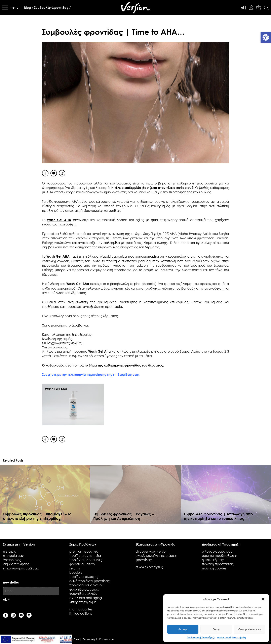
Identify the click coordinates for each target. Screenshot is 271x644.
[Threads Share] (62, 173)
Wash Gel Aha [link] (78, 284)
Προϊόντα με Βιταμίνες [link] (86, 560)
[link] (266, 37)
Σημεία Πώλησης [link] (16, 564)
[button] (263, 599)
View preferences (249, 629)
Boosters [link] (76, 572)
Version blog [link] (12, 560)
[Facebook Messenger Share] (54, 173)
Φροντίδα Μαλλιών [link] (83, 593)
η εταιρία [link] (10, 551)
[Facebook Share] (45, 173)
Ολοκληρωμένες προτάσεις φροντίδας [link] (156, 558)
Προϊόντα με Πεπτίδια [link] (85, 555)
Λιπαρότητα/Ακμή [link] (83, 602)
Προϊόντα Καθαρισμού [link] (86, 585)
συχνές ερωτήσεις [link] (149, 567)
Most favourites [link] (81, 609)
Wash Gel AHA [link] (59, 220)
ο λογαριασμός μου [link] (217, 551)
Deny (216, 629)
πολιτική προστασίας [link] (218, 564)
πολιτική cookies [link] (214, 568)
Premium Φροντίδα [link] (84, 551)
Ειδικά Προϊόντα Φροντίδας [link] (89, 581)
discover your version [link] (151, 551)
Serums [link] (75, 568)
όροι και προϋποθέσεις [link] (219, 555)
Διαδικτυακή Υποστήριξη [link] (201, 637)
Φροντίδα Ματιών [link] (82, 564)
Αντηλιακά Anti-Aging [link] (86, 598)
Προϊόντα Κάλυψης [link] (84, 577)
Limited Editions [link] (81, 613)
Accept (183, 629)
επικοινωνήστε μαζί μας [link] (21, 568)
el (243, 8)
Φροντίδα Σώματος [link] (84, 589)
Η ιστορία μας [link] (13, 555)
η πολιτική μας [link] (213, 560)
